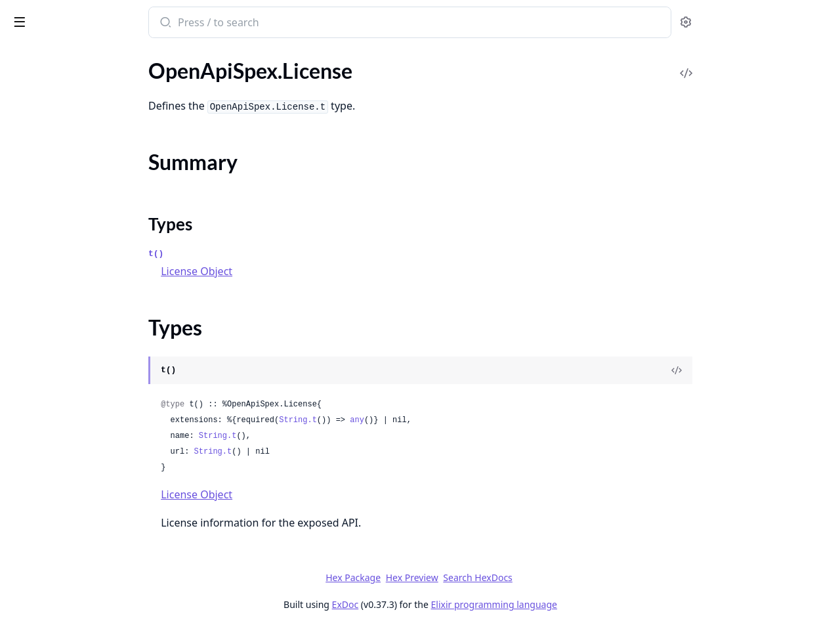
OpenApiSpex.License (58, 103)
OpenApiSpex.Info (51, 68)
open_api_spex (51, 16)
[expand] (184, 70)
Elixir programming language (592, 604)
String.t (396, 420)
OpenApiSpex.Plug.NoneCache (79, 449)
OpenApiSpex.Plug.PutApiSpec (79, 485)
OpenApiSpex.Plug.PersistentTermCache (93, 467)
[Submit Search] (263, 24)
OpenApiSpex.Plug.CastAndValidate (92, 414)
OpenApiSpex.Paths (55, 343)
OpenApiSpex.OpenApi (62, 237)
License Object (295, 271)
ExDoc (443, 604)
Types (36, 142)
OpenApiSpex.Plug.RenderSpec (80, 503)
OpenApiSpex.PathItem (63, 325)
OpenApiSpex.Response (64, 609)
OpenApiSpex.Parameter (66, 308)
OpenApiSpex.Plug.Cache (67, 379)
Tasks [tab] (144, 56)
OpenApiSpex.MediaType (67, 184)
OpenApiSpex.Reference (64, 574)
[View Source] (775, 370)
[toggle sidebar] (180, 21)
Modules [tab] (79, 56)
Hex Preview (510, 577)
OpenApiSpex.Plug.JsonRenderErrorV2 (93, 432)
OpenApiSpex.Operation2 (68, 290)
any (455, 420)
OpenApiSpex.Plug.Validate (71, 556)
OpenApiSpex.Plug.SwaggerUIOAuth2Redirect (93, 538)
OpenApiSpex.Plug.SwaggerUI (77, 520)
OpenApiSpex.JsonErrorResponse (86, 86)
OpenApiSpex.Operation (65, 272)
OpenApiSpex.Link (51, 166)
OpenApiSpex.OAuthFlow (69, 201)
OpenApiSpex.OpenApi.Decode (81, 254)
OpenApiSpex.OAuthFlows (71, 219)
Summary (44, 126)
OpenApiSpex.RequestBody (72, 591)
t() (254, 254)
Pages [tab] (24, 56)
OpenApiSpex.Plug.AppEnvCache (85, 361)
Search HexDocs (576, 578)
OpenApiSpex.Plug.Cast (63, 396)
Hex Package (451, 577)
